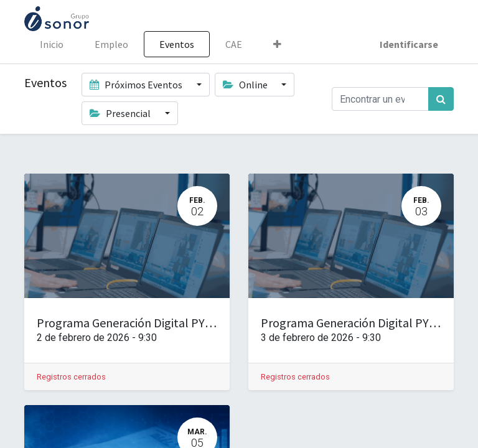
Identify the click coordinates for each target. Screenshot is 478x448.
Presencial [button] (121, 113)
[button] (277, 44)
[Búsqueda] (441, 99)
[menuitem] (52, 44)
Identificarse (409, 44)
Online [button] (246, 85)
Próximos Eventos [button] (137, 85)
